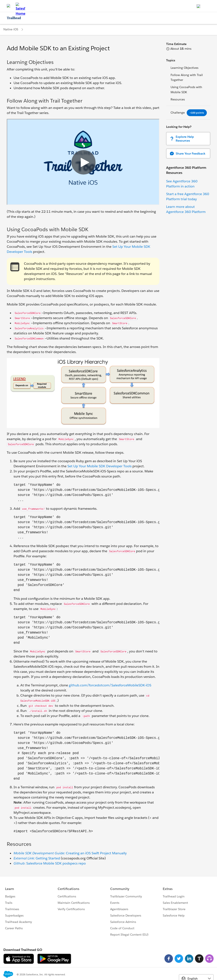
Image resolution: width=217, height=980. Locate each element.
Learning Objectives (184, 68)
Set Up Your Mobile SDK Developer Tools (99, 466)
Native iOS (11, 29)
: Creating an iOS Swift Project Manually (70, 853)
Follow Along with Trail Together (187, 77)
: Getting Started (37, 858)
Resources (178, 99)
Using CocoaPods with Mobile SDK (186, 90)
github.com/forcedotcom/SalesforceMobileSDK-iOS (110, 685)
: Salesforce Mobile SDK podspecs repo (50, 863)
